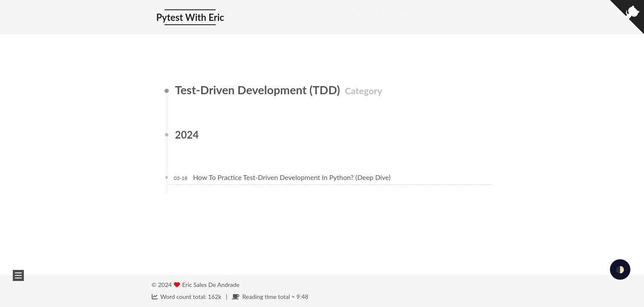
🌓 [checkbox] (620, 269)
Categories (374, 18)
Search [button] (415, 18)
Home (306, 18)
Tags (337, 18)
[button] (18, 275)
